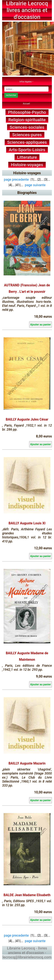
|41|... (19, 185)
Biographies (27, 193)
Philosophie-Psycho (27, 112)
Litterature (27, 157)
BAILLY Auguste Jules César (27, 419)
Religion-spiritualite (27, 120)
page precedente (16, 180)
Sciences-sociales (27, 127)
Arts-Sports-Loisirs (27, 150)
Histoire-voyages (27, 165)
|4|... (12, 185)
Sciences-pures (27, 135)
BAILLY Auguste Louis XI (27, 523)
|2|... (40, 180)
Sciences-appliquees (27, 142)
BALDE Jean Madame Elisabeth (27, 895)
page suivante (35, 185)
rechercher (11, 95)
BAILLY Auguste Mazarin (27, 763)
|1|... (33, 180)
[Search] (26, 89)
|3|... (47, 180)
